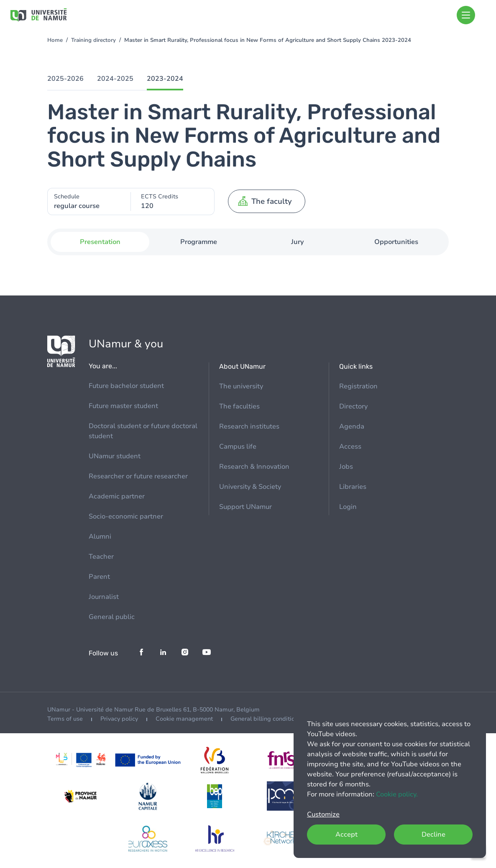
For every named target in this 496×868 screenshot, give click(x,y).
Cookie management (184, 719)
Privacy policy (119, 719)
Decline (433, 835)
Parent (99, 577)
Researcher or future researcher (138, 476)
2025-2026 (65, 79)
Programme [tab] (199, 242)
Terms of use (65, 719)
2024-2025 (115, 79)
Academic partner (117, 496)
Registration (358, 386)
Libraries (353, 487)
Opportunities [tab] (396, 242)
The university (241, 386)
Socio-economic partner (126, 516)
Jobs (346, 467)
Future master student (123, 406)
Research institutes (249, 426)
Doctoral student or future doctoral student (143, 431)
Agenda (352, 426)
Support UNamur (245, 507)
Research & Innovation (254, 467)
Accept (346, 835)
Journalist (104, 597)
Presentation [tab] (100, 242)
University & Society (250, 487)
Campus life (238, 447)
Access (350, 447)
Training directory (93, 40)
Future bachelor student (126, 386)
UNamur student (115, 456)
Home (55, 40)
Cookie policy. (397, 794)
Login (348, 507)
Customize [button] (323, 814)
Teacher (101, 557)
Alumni (100, 537)
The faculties (239, 406)
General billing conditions (266, 719)
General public (112, 617)
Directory (353, 406)
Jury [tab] (298, 242)
